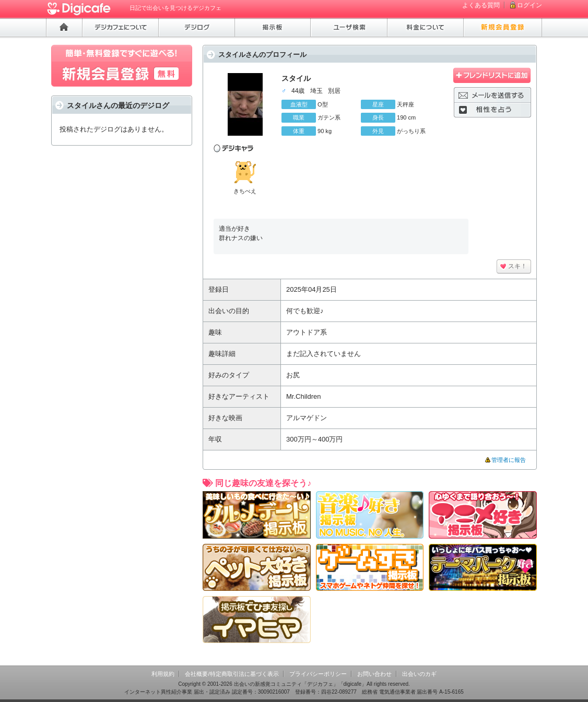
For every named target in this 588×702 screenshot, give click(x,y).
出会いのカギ (419, 674)
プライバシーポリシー (318, 674)
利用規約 (163, 674)
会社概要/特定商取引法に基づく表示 (232, 674)
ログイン (530, 5)
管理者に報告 (509, 460)
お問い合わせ (374, 674)
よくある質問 (481, 5)
